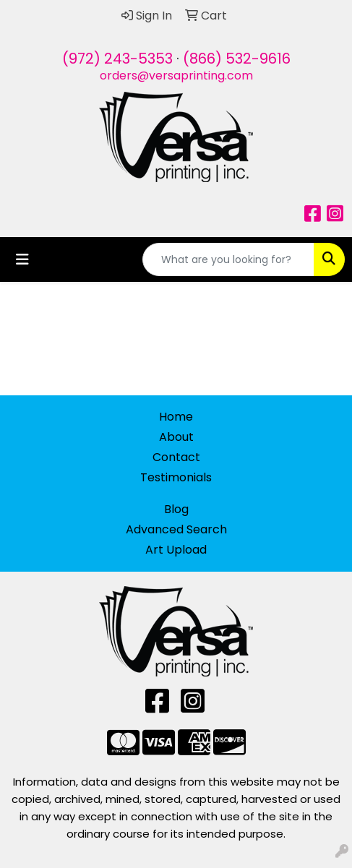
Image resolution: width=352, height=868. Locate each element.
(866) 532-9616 (237, 59)
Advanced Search (176, 529)
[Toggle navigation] (22, 259)
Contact (176, 457)
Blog (176, 509)
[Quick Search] (228, 259)
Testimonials (176, 477)
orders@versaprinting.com (176, 76)
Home (176, 417)
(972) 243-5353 (117, 59)
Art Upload (176, 550)
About (176, 437)
